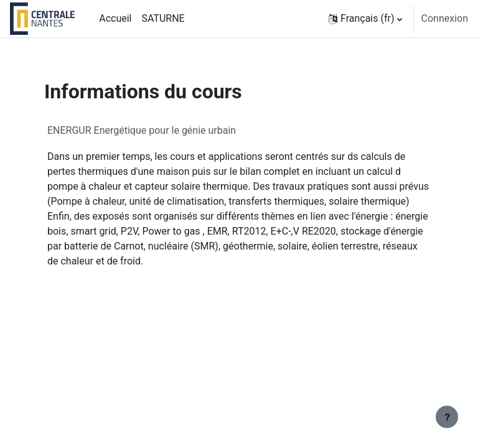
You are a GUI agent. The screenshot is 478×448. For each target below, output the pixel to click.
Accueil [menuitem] (115, 18)
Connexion (445, 18)
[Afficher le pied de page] (447, 417)
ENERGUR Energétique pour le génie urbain (142, 130)
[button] (365, 19)
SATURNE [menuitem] (163, 18)
